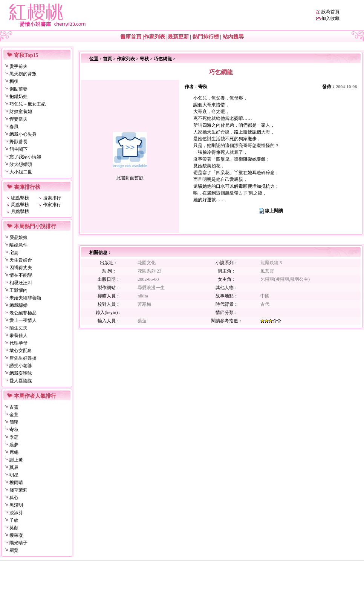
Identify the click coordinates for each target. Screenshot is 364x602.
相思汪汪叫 (21, 283)
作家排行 (52, 205)
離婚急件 (18, 245)
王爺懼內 (18, 290)
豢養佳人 (18, 335)
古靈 (14, 407)
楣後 (14, 81)
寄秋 (14, 430)
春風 (14, 127)
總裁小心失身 (23, 134)
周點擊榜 (20, 205)
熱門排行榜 (206, 37)
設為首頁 (330, 12)
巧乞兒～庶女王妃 (28, 104)
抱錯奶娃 (18, 97)
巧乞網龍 (163, 59)
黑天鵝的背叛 (23, 74)
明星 (14, 475)
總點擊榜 (20, 198)
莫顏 (14, 528)
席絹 (14, 452)
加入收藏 (330, 18)
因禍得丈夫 (21, 268)
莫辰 (14, 467)
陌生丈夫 (18, 328)
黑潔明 (16, 505)
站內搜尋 (233, 37)
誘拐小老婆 (21, 366)
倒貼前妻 (18, 89)
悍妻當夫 (18, 119)
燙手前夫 (18, 66)
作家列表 (154, 37)
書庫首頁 (131, 37)
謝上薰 (16, 460)
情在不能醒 (21, 275)
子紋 (14, 520)
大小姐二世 (21, 172)
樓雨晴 (16, 483)
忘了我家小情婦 (25, 157)
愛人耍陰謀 (21, 381)
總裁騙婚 (18, 305)
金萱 (14, 415)
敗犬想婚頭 (21, 164)
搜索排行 (52, 198)
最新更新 (178, 37)
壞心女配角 (21, 351)
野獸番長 (18, 142)
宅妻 (14, 253)
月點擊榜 (20, 211)
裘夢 (14, 445)
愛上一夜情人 (23, 320)
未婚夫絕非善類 (25, 298)
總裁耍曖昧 (21, 373)
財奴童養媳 (21, 112)
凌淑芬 (16, 513)
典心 (14, 498)
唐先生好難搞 (23, 358)
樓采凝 (16, 535)
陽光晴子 (18, 543)
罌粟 (14, 550)
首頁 (107, 59)
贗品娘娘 (18, 237)
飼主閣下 (18, 149)
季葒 (14, 437)
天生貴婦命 (21, 260)
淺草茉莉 (18, 490)
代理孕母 (18, 343)
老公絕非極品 (23, 313)
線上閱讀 (274, 211)
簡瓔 (14, 422)
